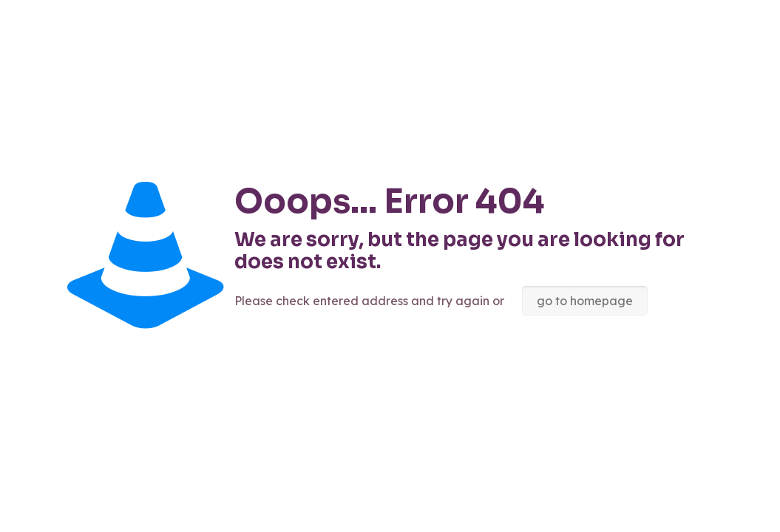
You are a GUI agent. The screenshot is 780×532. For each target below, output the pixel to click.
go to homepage (585, 301)
